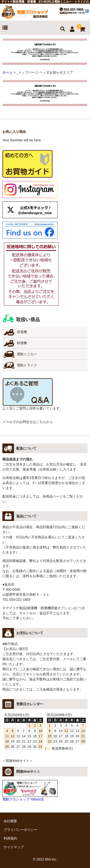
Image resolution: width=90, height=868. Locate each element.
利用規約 (10, 838)
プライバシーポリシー (20, 830)
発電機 (22, 332)
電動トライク (27, 365)
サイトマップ (14, 847)
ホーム (7, 72)
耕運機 (22, 343)
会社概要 (10, 821)
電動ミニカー (27, 354)
